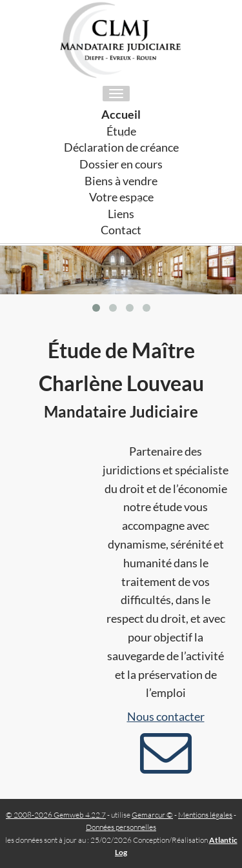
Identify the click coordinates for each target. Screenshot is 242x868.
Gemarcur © (152, 815)
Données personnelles (121, 827)
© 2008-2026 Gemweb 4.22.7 (56, 815)
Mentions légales (205, 815)
